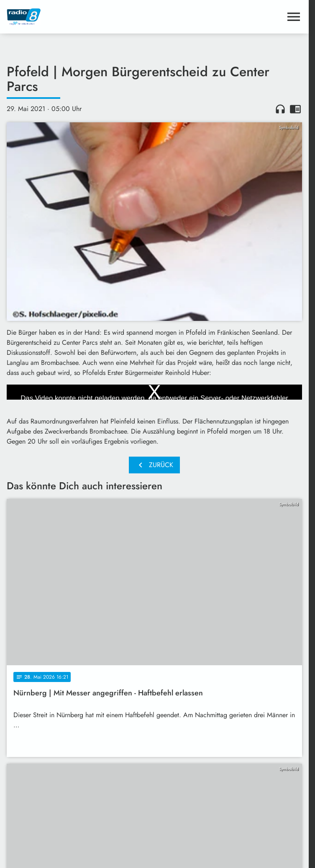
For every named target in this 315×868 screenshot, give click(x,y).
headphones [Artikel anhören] (280, 109)
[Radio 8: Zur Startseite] (81, 17)
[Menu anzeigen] (294, 17)
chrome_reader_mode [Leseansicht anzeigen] (295, 109)
